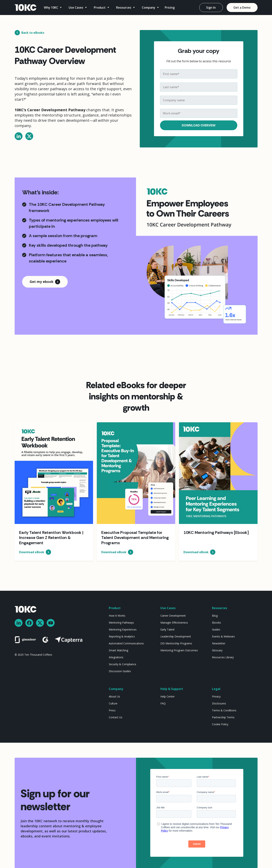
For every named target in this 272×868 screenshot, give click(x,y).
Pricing (170, 8)
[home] (26, 8)
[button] (53, 8)
